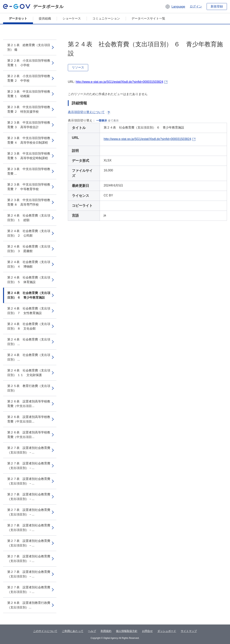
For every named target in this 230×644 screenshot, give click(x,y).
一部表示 (102, 120)
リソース (78, 67)
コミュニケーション (106, 18)
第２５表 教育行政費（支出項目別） (29, 388)
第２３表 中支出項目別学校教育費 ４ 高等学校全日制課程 (29, 140)
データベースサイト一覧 (148, 18)
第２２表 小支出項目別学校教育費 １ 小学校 (29, 63)
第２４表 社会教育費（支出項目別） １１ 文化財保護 (29, 373)
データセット (18, 18)
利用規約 (106, 631)
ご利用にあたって (73, 631)
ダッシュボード (167, 631)
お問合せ (147, 631)
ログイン (196, 6)
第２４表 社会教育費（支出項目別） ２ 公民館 (29, 233)
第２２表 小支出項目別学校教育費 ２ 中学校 (29, 78)
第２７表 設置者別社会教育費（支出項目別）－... (29, 450)
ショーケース (72, 18)
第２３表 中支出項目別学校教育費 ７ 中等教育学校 (29, 187)
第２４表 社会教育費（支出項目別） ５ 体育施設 (29, 280)
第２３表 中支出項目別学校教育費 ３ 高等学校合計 (29, 125)
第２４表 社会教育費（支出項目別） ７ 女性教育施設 (29, 311)
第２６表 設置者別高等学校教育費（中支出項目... (29, 404)
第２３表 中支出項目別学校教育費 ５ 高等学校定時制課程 (29, 156)
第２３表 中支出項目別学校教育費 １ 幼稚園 (29, 94)
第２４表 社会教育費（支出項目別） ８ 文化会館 (29, 326)
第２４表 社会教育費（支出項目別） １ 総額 (29, 218)
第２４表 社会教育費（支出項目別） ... (29, 342)
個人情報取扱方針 (127, 631)
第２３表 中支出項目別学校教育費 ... (29, 171)
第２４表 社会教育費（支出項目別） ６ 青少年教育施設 (29, 295)
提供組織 (45, 18)
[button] (175, 7)
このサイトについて (45, 631)
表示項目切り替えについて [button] (89, 112)
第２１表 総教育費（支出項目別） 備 (29, 47)
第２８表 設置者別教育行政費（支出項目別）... (29, 605)
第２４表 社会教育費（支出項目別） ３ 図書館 (29, 249)
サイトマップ (189, 631)
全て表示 (113, 120)
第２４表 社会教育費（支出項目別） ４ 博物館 (29, 264)
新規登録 (217, 6)
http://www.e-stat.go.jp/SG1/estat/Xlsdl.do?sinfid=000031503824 (120, 82)
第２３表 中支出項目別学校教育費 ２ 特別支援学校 (29, 109)
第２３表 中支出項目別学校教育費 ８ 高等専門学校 (29, 202)
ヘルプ (92, 631)
